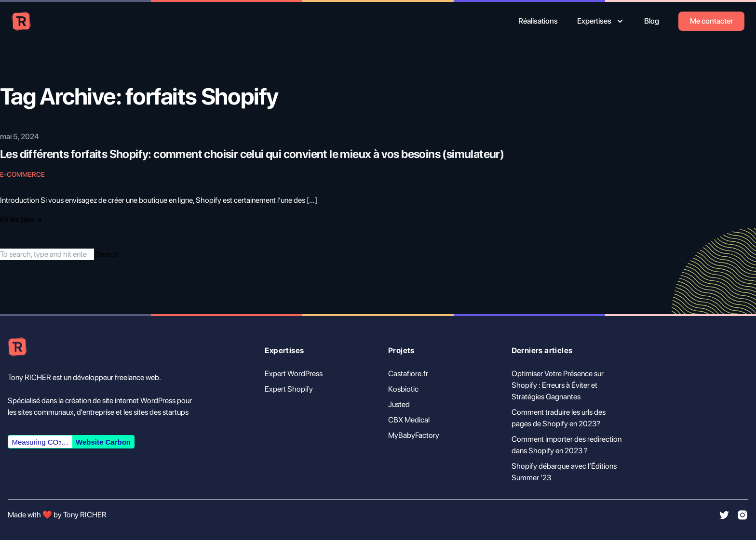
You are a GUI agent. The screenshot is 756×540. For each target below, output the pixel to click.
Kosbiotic (403, 389)
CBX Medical (409, 420)
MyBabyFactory (414, 435)
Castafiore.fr (408, 374)
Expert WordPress (294, 374)
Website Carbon (103, 442)
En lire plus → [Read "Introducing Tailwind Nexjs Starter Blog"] (21, 219)
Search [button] (107, 254)
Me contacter (711, 21)
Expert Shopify (289, 389)
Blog (652, 21)
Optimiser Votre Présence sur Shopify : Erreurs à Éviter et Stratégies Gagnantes (558, 385)
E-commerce (22, 174)
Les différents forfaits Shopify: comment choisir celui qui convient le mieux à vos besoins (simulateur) (252, 154)
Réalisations (538, 21)
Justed (399, 404)
